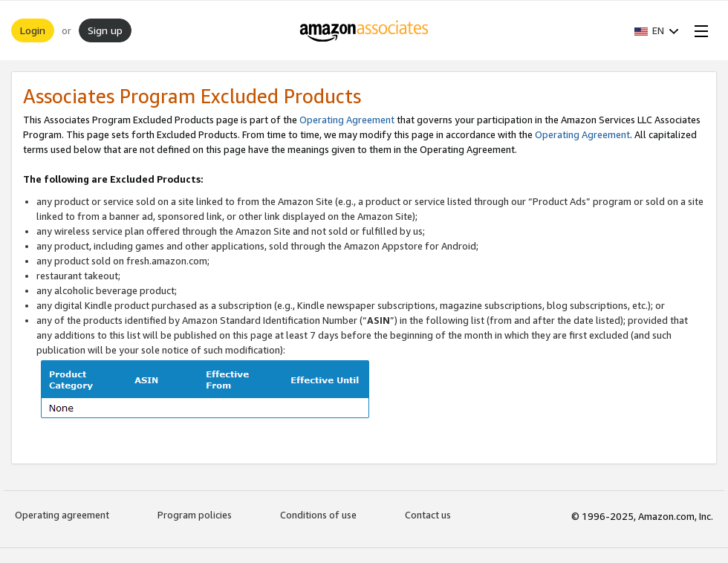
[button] (657, 30)
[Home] (364, 30)
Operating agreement (62, 515)
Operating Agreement (347, 120)
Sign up (105, 30)
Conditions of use (318, 515)
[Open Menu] (698, 30)
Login (33, 30)
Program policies (195, 515)
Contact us (428, 515)
